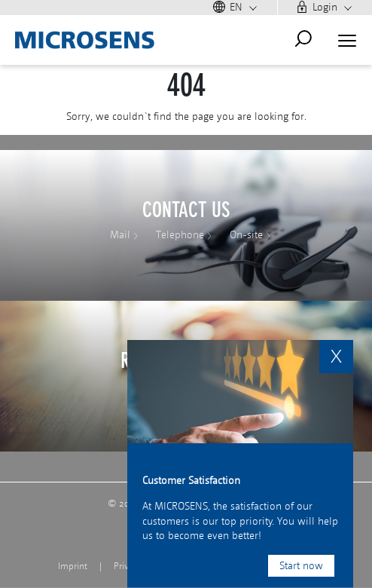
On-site (246, 235)
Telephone (180, 235)
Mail (120, 235)
